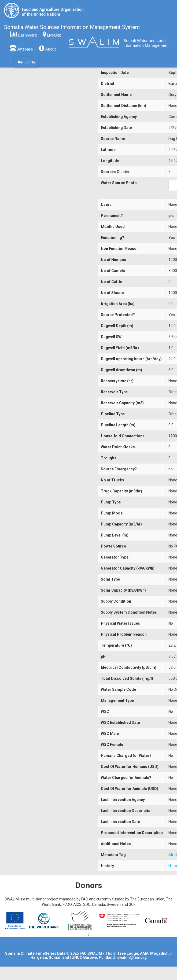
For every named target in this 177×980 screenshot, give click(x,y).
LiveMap (52, 34)
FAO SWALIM (91, 953)
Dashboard (23, 34)
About (47, 48)
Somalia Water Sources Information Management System (72, 27)
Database (22, 48)
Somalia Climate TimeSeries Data (35, 953)
